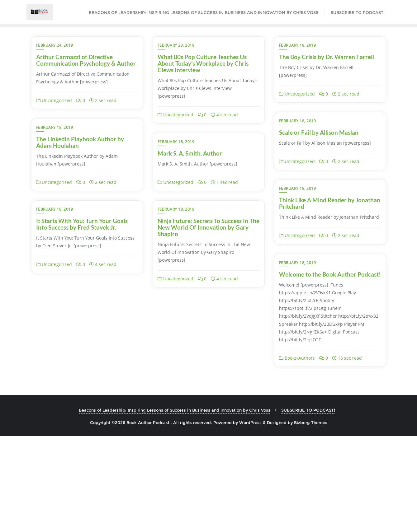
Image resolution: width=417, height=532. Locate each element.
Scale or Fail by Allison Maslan (319, 132)
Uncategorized (54, 100)
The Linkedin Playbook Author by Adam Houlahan (80, 203)
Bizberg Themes (311, 519)
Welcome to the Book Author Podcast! (87, 370)
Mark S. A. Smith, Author (190, 200)
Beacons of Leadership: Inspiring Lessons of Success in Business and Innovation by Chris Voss (175, 506)
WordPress (250, 519)
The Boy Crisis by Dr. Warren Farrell (327, 57)
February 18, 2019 (298, 45)
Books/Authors (54, 454)
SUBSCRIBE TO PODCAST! (308, 506)
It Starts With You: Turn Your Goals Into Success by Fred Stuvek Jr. (203, 278)
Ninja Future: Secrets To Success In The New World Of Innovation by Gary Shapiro (330, 281)
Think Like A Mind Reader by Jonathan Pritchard (330, 203)
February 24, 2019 (55, 45)
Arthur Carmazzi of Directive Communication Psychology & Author (86, 60)
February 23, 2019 (176, 45)
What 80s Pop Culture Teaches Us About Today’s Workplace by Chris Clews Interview (203, 63)
